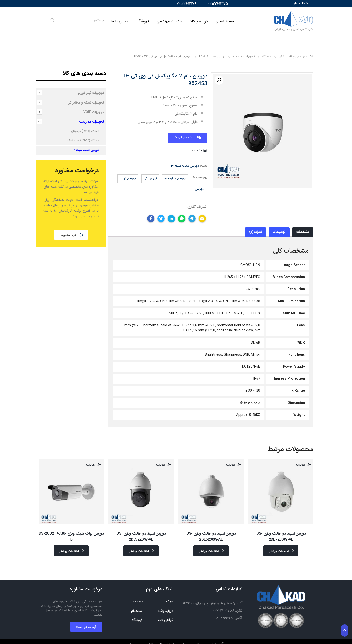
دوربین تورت (128, 176)
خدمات (138, 596)
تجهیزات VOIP (94, 110)
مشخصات (303, 229)
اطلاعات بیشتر (282, 548)
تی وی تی (150, 176)
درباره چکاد (199, 20)
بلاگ (170, 596)
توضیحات (279, 229)
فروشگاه (142, 20)
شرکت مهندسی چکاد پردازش (296, 54)
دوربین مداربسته (175, 176)
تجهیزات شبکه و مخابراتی (86, 100)
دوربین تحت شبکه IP (185, 163)
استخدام (137, 605)
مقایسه (197, 148)
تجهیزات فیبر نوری (91, 90)
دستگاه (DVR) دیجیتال (85, 128)
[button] (71, 232)
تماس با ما (119, 20)
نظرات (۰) (256, 229)
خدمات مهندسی (169, 20)
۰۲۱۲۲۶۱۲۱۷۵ (218, 4)
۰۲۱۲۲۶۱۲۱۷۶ (187, 4)
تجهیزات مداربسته (91, 119)
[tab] (303, 229)
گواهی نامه (165, 614)
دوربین (199, 186)
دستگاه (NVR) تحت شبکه (83, 138)
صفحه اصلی (225, 20)
